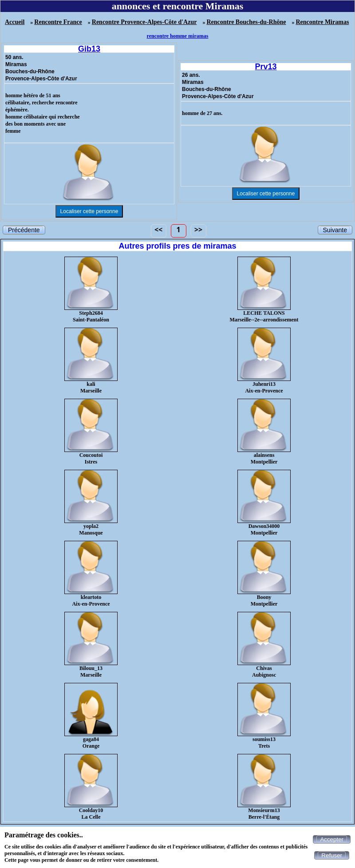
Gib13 (89, 49)
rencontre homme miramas (178, 36)
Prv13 (266, 67)
